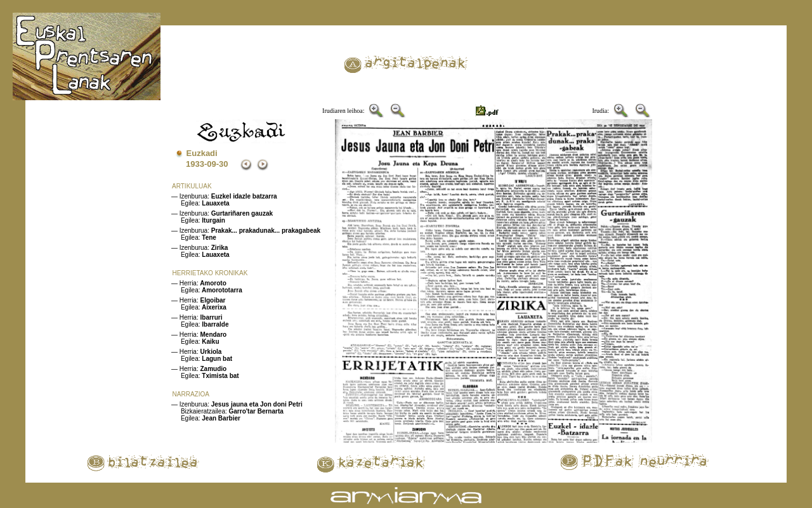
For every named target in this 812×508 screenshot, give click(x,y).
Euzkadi (202, 153)
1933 (195, 164)
